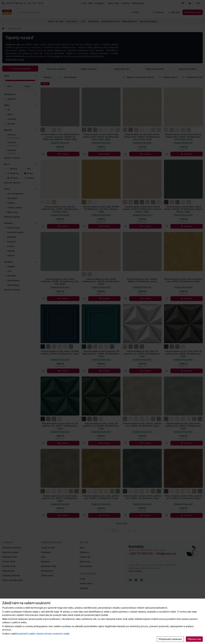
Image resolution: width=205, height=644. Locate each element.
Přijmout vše (194, 639)
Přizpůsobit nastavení (170, 639)
